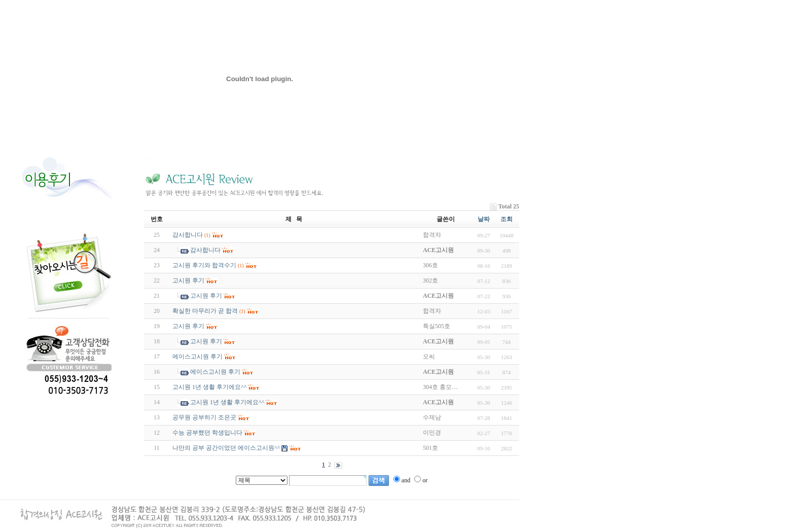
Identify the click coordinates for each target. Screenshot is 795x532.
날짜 (484, 219)
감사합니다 (188, 235)
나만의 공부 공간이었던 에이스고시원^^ (226, 448)
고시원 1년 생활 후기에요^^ (209, 387)
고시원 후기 (188, 280)
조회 (507, 219)
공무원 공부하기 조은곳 (204, 417)
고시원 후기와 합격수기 (204, 265)
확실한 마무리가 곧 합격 (205, 311)
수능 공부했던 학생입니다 (207, 433)
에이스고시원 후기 (197, 357)
